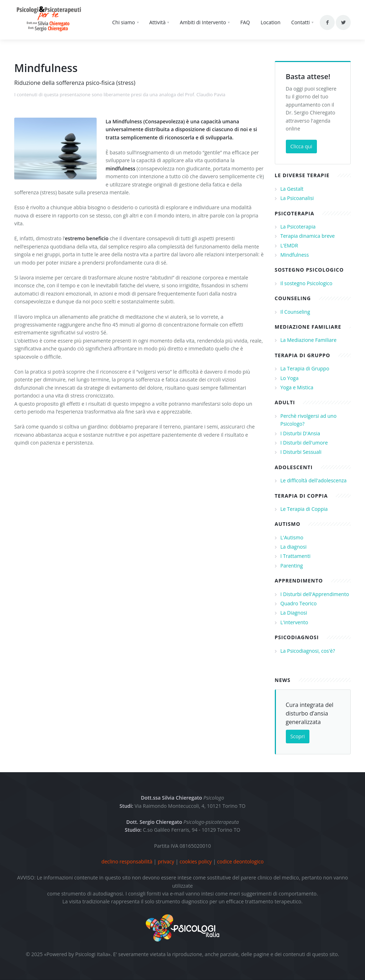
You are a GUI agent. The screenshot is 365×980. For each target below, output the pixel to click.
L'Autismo (292, 537)
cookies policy (196, 861)
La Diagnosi (294, 613)
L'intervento (294, 622)
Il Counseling (295, 312)
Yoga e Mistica (297, 387)
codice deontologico (240, 861)
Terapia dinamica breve (308, 236)
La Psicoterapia (298, 227)
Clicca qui (301, 146)
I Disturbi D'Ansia (300, 433)
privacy (166, 861)
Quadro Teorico (299, 603)
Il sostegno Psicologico (307, 283)
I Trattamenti (295, 556)
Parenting (292, 566)
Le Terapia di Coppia (304, 509)
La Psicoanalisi (297, 198)
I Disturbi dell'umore (304, 443)
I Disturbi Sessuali (301, 452)
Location (271, 22)
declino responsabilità (127, 861)
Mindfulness (295, 255)
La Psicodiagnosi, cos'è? (308, 651)
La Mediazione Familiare (309, 340)
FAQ (245, 22)
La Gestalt (292, 189)
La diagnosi (294, 547)
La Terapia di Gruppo (305, 368)
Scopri (298, 736)
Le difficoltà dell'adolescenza (314, 480)
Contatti (300, 22)
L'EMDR (289, 245)
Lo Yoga (290, 378)
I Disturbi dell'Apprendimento (315, 594)
